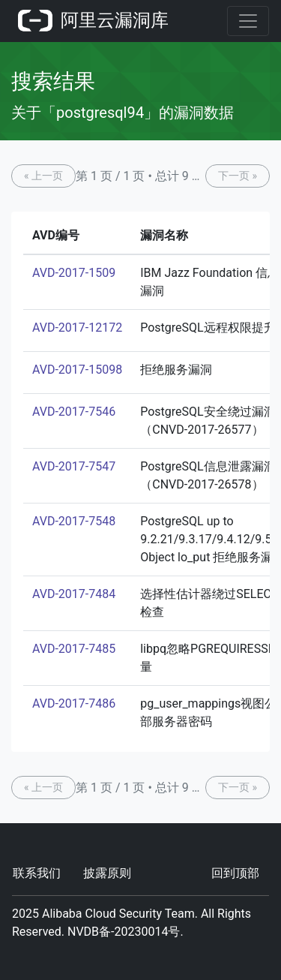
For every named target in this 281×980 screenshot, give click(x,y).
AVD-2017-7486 (74, 703)
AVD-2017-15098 (77, 370)
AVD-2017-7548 (74, 521)
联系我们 (37, 873)
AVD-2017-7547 (74, 466)
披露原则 (107, 873)
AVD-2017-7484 (74, 594)
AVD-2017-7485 (74, 649)
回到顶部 (235, 873)
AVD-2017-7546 (74, 412)
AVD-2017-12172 (77, 328)
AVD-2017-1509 (74, 273)
